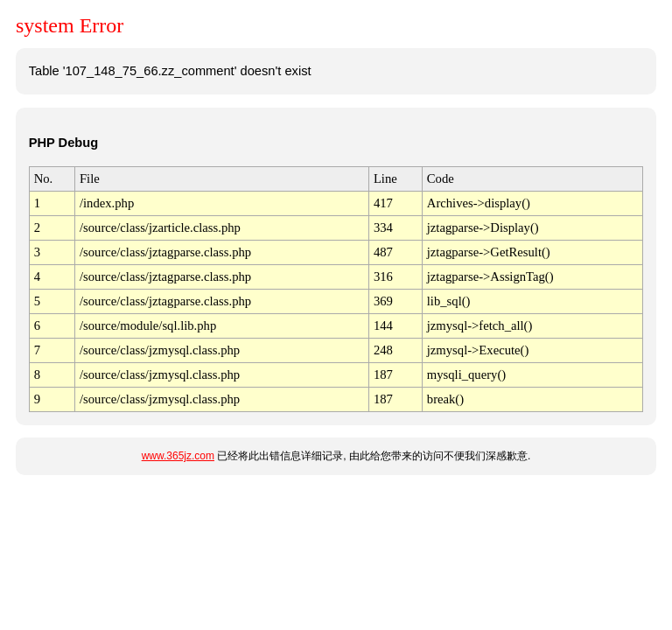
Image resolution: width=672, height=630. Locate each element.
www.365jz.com (178, 456)
